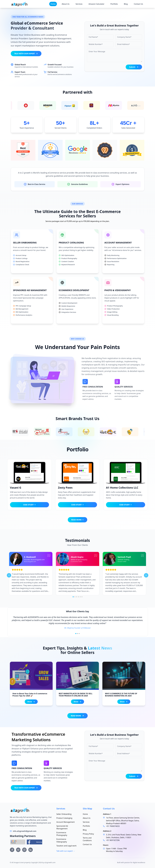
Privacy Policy (88, 834)
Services (79, 4)
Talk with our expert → (66, 851)
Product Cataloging (64, 818)
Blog (126, 4)
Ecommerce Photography (62, 834)
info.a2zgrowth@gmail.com (25, 831)
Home (53, 4)
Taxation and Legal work (66, 846)
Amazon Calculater (96, 4)
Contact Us (138, 4)
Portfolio (114, 4)
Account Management (66, 822)
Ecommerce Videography (62, 840)
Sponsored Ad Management (62, 827)
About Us (66, 4)
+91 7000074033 (113, 826)
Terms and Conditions (87, 839)
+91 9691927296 (113, 840)
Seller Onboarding (64, 814)
